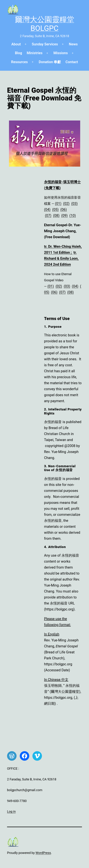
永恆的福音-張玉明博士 (62, 182)
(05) (55, 210)
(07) (48, 216)
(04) (47, 210)
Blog (19, 53)
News (73, 44)
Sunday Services (45, 44)
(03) (74, 204)
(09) (64, 216)
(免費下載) (52, 188)
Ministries (35, 53)
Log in (11, 811)
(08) (56, 216)
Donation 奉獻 (50, 62)
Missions (61, 53)
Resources (19, 62)
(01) (58, 204)
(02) (66, 204)
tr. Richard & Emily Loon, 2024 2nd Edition (61, 258)
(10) (73, 216)
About (16, 44)
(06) (63, 210)
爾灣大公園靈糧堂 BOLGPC (45, 24)
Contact (72, 62)
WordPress (43, 853)
